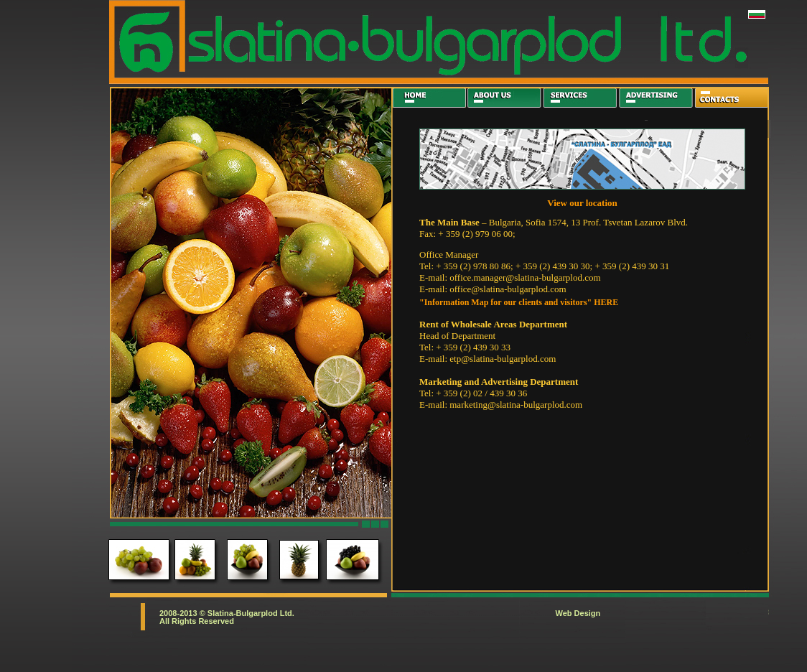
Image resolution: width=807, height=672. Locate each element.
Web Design (578, 613)
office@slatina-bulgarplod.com (508, 289)
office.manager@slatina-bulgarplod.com (525, 277)
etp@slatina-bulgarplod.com (503, 359)
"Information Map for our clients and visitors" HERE (519, 302)
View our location (582, 203)
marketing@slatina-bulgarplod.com (516, 405)
